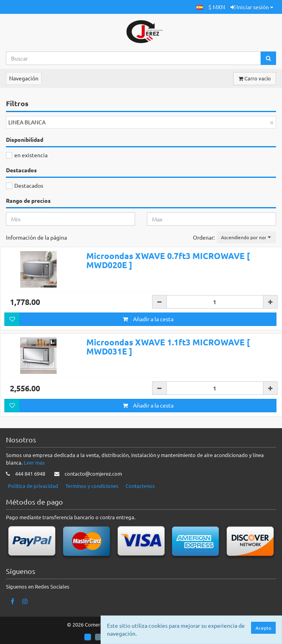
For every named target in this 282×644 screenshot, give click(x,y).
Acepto (263, 628)
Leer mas (34, 462)
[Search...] (133, 58)
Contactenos (140, 486)
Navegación (24, 78)
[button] (200, 7)
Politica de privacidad (33, 486)
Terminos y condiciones (92, 486)
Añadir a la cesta (148, 319)
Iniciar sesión (252, 7)
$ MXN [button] (217, 7)
